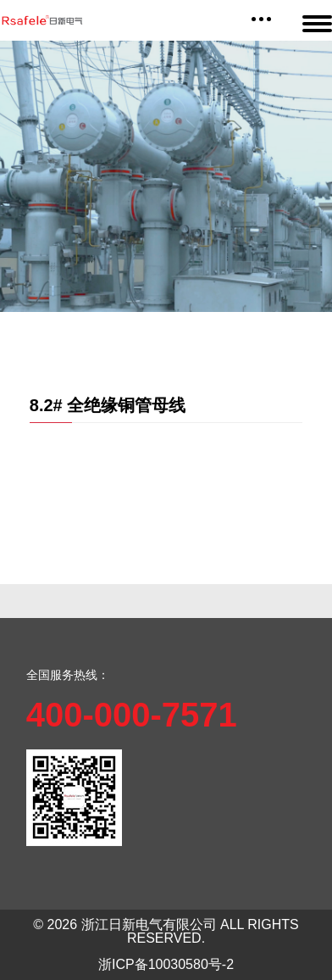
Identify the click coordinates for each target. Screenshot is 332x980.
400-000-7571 (132, 715)
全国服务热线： (68, 675)
